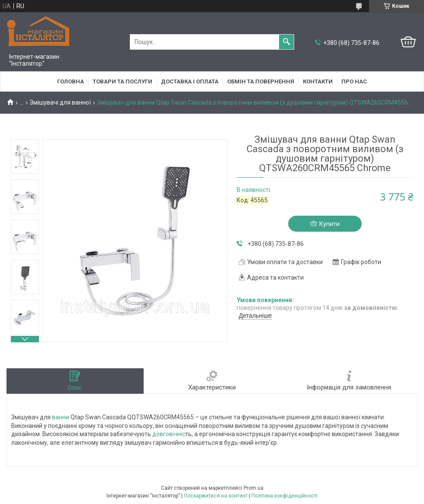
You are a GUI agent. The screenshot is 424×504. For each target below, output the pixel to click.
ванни (61, 417)
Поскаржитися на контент (216, 496)
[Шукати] (286, 42)
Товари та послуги (122, 81)
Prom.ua (254, 488)
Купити (329, 224)
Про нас (354, 81)
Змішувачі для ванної (60, 102)
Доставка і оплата (190, 81)
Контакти (318, 81)
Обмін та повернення (261, 81)
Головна (71, 81)
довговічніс (169, 434)
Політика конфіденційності (284, 496)
